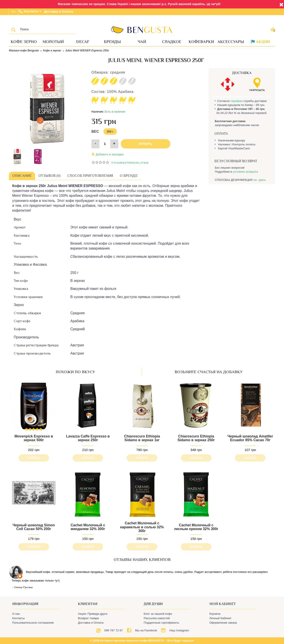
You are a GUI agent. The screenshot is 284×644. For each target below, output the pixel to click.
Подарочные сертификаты (161, 623)
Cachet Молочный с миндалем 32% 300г (88, 527)
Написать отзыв (138, 163)
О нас (16, 614)
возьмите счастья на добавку (209, 372)
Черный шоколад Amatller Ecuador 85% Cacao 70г (250, 438)
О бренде (129, 176)
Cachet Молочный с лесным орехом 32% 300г (196, 527)
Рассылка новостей (157, 618)
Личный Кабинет (220, 618)
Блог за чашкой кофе (158, 614)
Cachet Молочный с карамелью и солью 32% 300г (142, 527)
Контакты (18, 618)
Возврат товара (88, 618)
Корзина (215, 614)
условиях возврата (246, 172)
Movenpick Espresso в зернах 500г (34, 438)
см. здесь (260, 180)
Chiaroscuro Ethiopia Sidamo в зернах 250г (196, 438)
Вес (95, 132)
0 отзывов (118, 163)
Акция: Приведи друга (93, 614)
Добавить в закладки (110, 154)
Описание (22, 176)
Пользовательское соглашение (33, 623)
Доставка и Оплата (91, 623)
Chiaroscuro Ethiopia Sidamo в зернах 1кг (142, 438)
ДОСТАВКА (242, 73)
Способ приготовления (90, 176)
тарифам (237, 101)
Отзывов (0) (49, 176)
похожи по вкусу (75, 372)
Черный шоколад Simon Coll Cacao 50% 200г (34, 527)
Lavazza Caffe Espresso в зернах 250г (88, 438)
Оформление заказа (223, 623)
